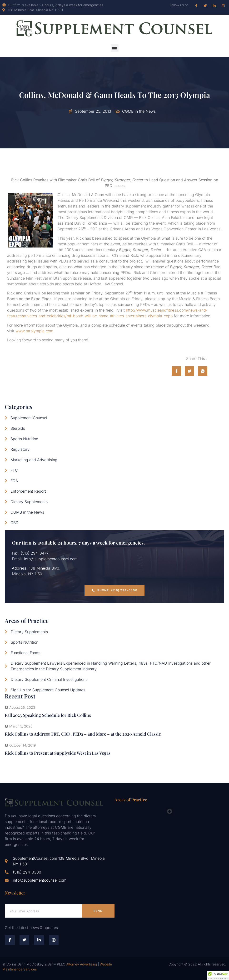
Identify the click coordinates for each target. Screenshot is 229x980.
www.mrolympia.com (34, 331)
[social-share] (176, 371)
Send (98, 911)
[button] (115, 48)
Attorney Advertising (82, 964)
